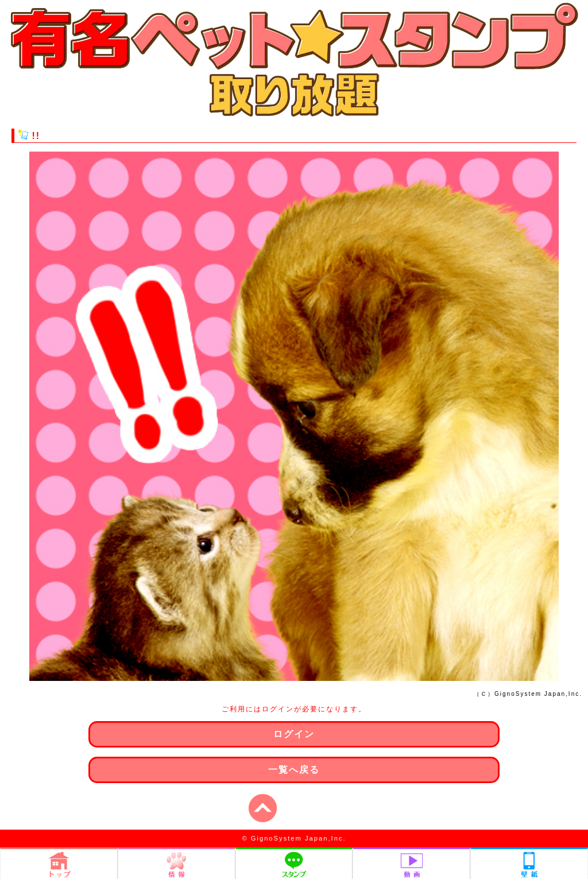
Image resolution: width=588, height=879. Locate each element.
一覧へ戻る (294, 770)
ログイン (294, 734)
